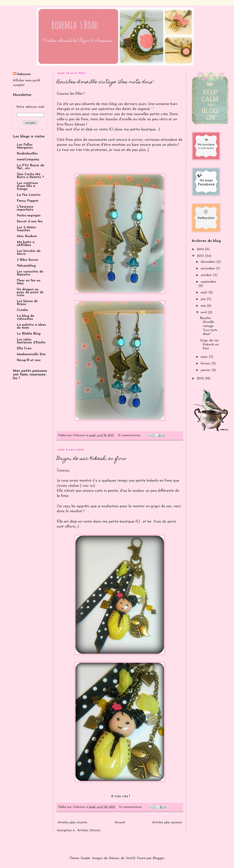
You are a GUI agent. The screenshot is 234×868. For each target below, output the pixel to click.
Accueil (120, 823)
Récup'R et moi (29, 360)
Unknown (24, 74)
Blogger (158, 858)
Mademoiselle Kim (31, 354)
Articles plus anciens (167, 823)
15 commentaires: (130, 435)
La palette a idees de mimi (31, 326)
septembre (208, 282)
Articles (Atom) (89, 830)
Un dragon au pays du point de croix (30, 292)
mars (205, 357)
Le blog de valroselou (25, 317)
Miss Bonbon (27, 236)
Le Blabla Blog (29, 334)
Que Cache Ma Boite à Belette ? (30, 176)
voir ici (87, 486)
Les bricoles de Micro (29, 253)
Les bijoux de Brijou (27, 303)
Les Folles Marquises (25, 146)
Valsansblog (26, 266)
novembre (208, 269)
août (205, 293)
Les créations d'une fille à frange (27, 186)
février (206, 364)
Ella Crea (24, 348)
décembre (208, 262)
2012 (201, 379)
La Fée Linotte (29, 195)
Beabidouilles (27, 154)
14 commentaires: (131, 807)
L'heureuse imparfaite (25, 208)
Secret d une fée (30, 222)
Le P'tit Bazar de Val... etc (30, 167)
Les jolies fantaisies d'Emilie (31, 341)
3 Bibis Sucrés (28, 260)
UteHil (130, 858)
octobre (207, 275)
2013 (201, 256)
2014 (201, 249)
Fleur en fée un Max (29, 282)
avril (204, 312)
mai (204, 306)
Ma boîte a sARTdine (26, 244)
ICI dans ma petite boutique (132, 130)
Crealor (23, 310)
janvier (206, 370)
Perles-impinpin (29, 216)
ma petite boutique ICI (121, 522)
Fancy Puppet (28, 201)
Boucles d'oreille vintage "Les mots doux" (105, 82)
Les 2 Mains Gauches (26, 229)
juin (204, 299)
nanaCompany (28, 160)
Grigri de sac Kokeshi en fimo (92, 459)
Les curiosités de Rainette (30, 273)
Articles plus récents (73, 823)
